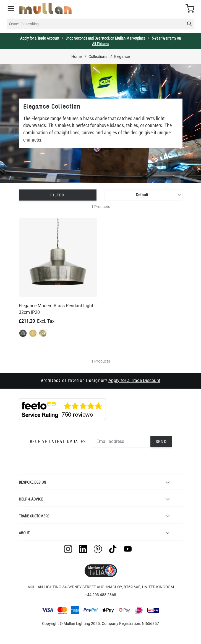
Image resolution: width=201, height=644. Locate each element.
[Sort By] (143, 195)
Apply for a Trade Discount (134, 380)
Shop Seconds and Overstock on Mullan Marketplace (105, 38)
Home (76, 57)
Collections (98, 57)
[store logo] (45, 9)
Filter (57, 195)
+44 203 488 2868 (100, 595)
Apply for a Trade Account (40, 38)
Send (161, 442)
